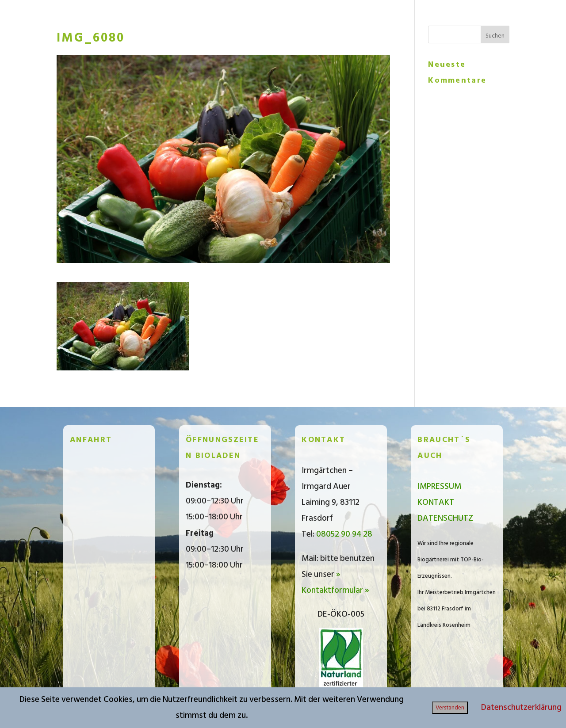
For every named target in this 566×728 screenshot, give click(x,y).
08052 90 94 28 (344, 534)
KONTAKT (436, 502)
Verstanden (450, 708)
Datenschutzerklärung (521, 707)
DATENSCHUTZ (445, 518)
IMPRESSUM (439, 486)
